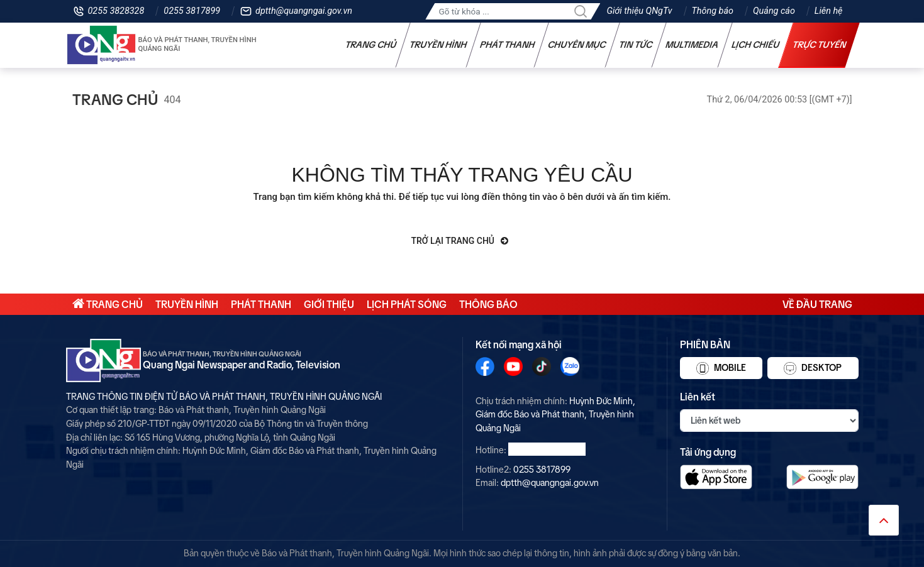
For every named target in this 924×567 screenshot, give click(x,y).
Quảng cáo (774, 11)
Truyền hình (438, 45)
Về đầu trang (817, 304)
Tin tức (635, 45)
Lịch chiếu (755, 45)
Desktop (813, 368)
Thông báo (713, 11)
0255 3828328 (116, 11)
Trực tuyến (819, 45)
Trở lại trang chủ (460, 241)
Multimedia (692, 45)
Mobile (721, 368)
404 (173, 100)
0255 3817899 (192, 11)
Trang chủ (370, 45)
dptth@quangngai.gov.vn (304, 11)
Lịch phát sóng (407, 304)
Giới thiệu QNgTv (639, 11)
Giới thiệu (329, 304)
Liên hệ (829, 11)
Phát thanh (507, 45)
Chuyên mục (576, 45)
